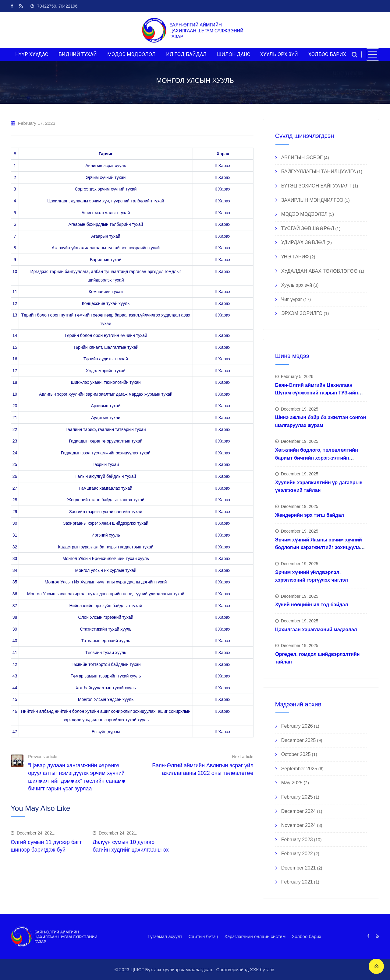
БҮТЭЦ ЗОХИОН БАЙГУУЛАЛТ (316, 186)
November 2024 (299, 825)
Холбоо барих (306, 936)
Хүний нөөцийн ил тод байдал (312, 605)
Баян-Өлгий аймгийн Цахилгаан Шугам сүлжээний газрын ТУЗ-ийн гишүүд (317, 393)
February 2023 (297, 840)
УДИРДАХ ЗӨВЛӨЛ (303, 242)
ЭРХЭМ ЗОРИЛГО (302, 313)
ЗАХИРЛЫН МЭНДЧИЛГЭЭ (312, 200)
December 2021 (299, 868)
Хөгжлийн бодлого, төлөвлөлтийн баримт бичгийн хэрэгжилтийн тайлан (317, 458)
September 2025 (299, 769)
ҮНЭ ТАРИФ (295, 257)
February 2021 (297, 882)
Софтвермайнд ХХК (238, 970)
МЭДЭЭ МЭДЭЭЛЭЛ (131, 54)
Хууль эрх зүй (297, 285)
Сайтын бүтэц (204, 936)
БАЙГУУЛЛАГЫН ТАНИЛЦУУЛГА (319, 171)
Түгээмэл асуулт (165, 936)
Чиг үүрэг (292, 299)
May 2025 (292, 783)
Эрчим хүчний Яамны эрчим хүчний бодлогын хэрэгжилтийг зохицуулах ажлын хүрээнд (319, 548)
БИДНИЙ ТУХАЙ (78, 54)
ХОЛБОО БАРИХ (327, 54)
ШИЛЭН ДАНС (234, 54)
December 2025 (299, 740)
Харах (223, 166)
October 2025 (296, 754)
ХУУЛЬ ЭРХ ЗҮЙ (279, 54)
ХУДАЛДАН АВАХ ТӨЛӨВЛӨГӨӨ (320, 271)
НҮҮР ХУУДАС (32, 54)
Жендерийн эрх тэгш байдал (310, 515)
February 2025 (297, 797)
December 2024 (299, 811)
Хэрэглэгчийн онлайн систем (255, 936)
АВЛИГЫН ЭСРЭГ (302, 157)
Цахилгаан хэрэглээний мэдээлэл (316, 630)
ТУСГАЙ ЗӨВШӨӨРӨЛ (308, 228)
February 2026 (297, 726)
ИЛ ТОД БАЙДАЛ (186, 54)
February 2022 (297, 854)
